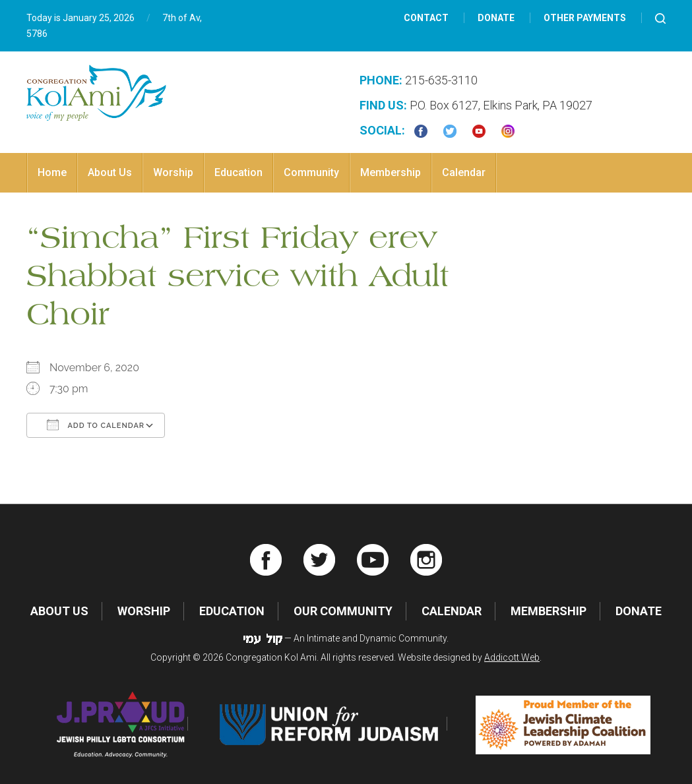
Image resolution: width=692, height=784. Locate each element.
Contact (426, 18)
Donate (496, 18)
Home (52, 172)
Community (311, 172)
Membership (391, 172)
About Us (110, 172)
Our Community (343, 611)
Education (238, 172)
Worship (173, 172)
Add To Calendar (96, 425)
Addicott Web (512, 657)
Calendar (464, 172)
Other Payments (585, 18)
